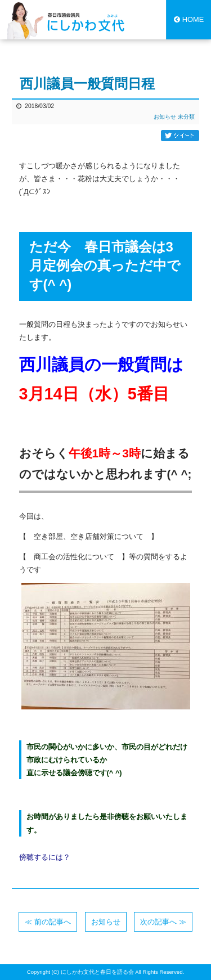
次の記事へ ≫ (163, 922)
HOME (189, 19)
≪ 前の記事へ (48, 922)
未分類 (186, 117)
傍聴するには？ (45, 857)
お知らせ (165, 117)
